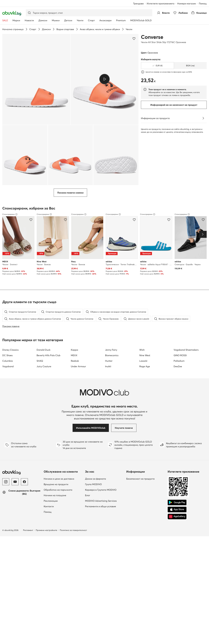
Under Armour (78, 366)
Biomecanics (112, 355)
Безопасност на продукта (140, 479)
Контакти (49, 506)
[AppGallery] (177, 517)
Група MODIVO (93, 484)
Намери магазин (187, 3)
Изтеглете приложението (161, 3)
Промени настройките (46, 530)
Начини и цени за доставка (59, 479)
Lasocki (143, 361)
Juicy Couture (44, 366)
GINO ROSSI (180, 355)
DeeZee (178, 366)
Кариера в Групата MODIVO (101, 490)
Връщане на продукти (56, 484)
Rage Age (145, 366)
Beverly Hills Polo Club (48, 355)
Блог (88, 495)
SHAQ (40, 361)
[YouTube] (15, 482)
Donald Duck (43, 350)
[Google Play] (177, 503)
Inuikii (108, 366)
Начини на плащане (55, 495)
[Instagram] (6, 482)
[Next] (203, 234)
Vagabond (8, 366)
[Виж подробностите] (203, 118)
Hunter (109, 361)
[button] (36, 79)
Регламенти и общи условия (101, 506)
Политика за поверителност (73, 530)
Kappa (74, 350)
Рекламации (51, 501)
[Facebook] (24, 482)
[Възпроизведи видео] (104, 79)
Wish (142, 350)
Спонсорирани (10, 214)
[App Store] (177, 510)
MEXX (74, 355)
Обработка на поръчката (58, 490)
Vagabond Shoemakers (186, 350)
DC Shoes (7, 355)
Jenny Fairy (111, 350)
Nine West (145, 355)
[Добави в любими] (134, 39)
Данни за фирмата (96, 479)
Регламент (28, 530)
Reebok (75, 361)
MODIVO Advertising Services (101, 501)
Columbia (8, 361)
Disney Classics (10, 350)
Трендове (138, 3)
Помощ (203, 3)
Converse (152, 37)
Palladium (179, 361)
